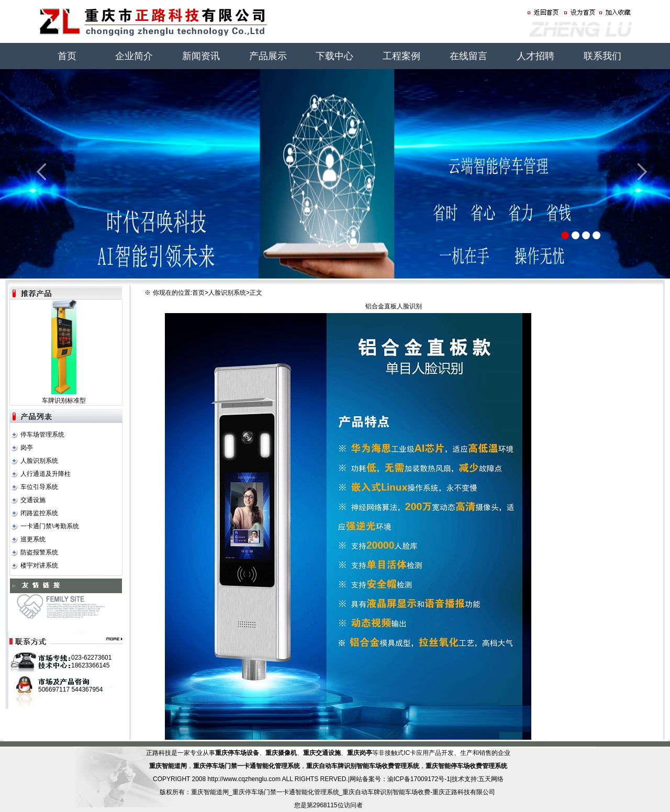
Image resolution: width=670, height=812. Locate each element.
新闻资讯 (201, 56)
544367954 (87, 689)
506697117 (54, 689)
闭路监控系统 (39, 513)
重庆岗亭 (360, 753)
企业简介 (134, 56)
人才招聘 (535, 56)
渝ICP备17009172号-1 (419, 779)
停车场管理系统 (42, 435)
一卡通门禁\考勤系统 (49, 526)
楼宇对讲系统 (39, 565)
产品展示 (268, 56)
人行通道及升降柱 (46, 474)
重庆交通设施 (322, 753)
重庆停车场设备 (237, 753)
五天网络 (491, 779)
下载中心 (334, 56)
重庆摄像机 (281, 753)
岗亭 (27, 448)
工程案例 (401, 56)
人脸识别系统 (39, 461)
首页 (67, 56)
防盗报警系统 (39, 552)
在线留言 (468, 56)
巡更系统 (33, 539)
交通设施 (33, 500)
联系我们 (602, 56)
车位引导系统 (39, 487)
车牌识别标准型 (64, 401)
